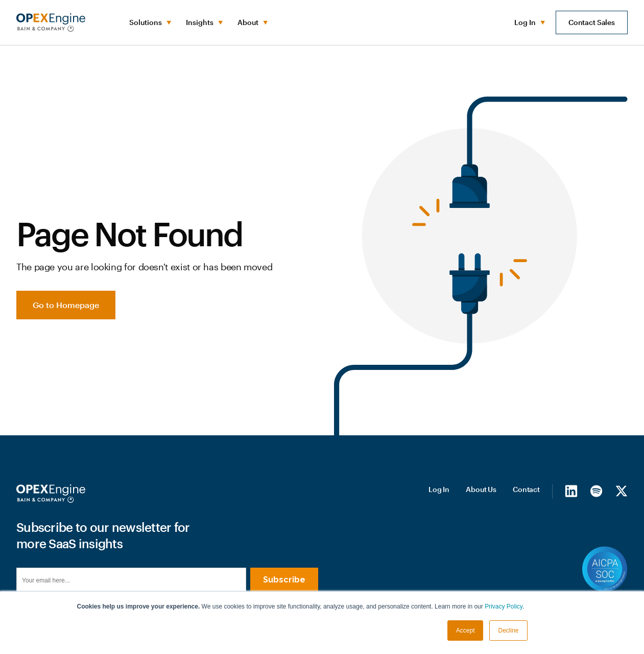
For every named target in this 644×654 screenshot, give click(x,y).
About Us (481, 489)
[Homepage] (51, 494)
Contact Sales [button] (592, 22)
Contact (526, 489)
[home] (51, 22)
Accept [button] (466, 630)
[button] (149, 22)
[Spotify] (596, 491)
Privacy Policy (504, 606)
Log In (439, 489)
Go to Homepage (66, 305)
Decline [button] (508, 630)
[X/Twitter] (621, 491)
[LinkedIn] (571, 491)
